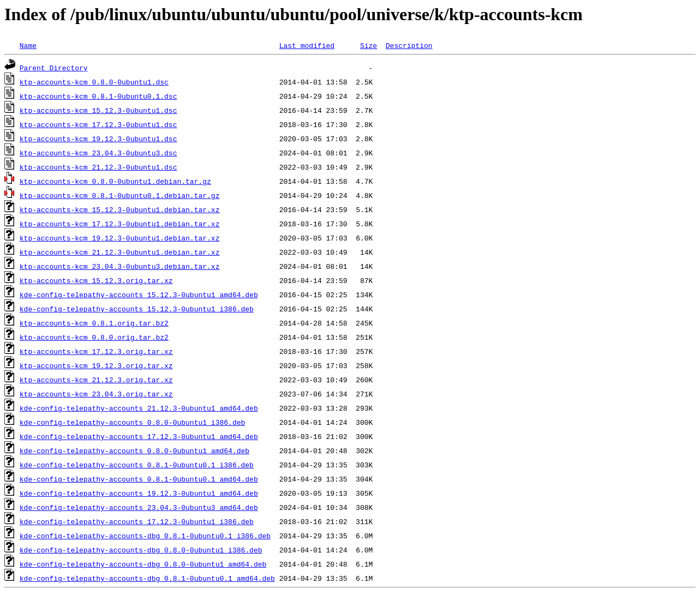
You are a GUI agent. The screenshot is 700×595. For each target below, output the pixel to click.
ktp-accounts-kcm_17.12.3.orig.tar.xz (96, 351)
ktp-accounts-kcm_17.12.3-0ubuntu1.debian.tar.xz (120, 224)
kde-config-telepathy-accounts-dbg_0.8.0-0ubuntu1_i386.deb (141, 550)
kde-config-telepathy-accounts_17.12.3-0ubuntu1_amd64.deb (139, 436)
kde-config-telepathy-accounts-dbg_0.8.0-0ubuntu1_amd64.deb (143, 564)
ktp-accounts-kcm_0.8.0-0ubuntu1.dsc (94, 82)
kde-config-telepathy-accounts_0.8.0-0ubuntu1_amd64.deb (134, 450)
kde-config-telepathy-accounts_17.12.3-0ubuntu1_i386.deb (137, 521)
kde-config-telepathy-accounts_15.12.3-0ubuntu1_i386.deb (137, 309)
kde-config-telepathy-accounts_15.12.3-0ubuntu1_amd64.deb (139, 295)
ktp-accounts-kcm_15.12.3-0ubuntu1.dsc (98, 110)
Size (369, 45)
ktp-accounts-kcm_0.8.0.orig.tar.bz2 (94, 337)
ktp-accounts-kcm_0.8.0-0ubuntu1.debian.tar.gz (115, 181)
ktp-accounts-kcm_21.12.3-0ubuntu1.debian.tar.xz (120, 252)
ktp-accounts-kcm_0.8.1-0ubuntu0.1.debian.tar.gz (120, 195)
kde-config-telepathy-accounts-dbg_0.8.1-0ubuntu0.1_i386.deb (145, 536)
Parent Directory (54, 68)
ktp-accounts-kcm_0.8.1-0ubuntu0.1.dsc (98, 96)
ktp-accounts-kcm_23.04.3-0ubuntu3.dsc (98, 153)
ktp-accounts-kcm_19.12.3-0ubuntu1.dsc (98, 139)
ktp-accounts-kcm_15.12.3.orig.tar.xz (96, 280)
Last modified (307, 45)
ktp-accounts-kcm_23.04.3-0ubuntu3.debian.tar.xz (120, 266)
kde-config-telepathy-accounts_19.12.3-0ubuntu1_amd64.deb (139, 493)
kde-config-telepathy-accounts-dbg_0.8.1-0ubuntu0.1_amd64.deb (147, 578)
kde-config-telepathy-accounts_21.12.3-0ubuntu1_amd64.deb (139, 408)
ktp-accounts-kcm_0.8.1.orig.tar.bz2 (94, 323)
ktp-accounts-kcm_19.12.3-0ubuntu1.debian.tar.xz (120, 238)
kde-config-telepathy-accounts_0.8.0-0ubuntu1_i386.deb (132, 422)
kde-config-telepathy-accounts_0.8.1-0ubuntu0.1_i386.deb (137, 465)
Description (409, 45)
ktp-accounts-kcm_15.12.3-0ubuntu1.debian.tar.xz (120, 209)
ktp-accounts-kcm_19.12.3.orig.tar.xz (96, 365)
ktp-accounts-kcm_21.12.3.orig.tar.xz (96, 380)
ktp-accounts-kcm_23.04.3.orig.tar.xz (96, 394)
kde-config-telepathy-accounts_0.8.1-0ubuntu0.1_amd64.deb (139, 479)
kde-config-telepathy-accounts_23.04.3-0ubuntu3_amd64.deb (139, 507)
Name (28, 45)
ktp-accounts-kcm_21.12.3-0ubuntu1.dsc (98, 167)
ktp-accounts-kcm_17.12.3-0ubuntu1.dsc (98, 124)
